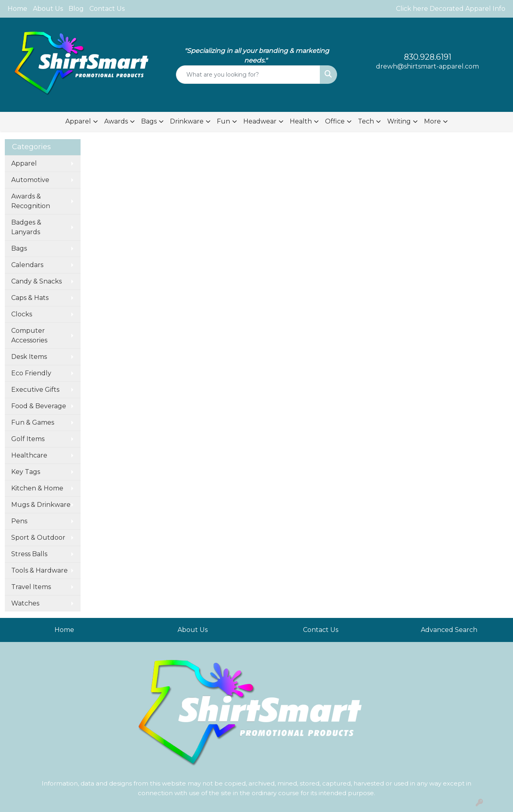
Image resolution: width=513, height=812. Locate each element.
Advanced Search (449, 630)
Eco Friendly (31, 373)
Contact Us (107, 9)
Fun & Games (33, 422)
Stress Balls (29, 554)
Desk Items (29, 357)
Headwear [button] (260, 121)
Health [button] (301, 121)
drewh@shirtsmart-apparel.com (427, 66)
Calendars (27, 265)
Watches (25, 603)
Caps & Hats (30, 298)
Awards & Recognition (31, 201)
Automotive (30, 180)
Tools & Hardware (39, 570)
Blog (76, 9)
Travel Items (31, 587)
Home (17, 9)
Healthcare (29, 455)
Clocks (22, 314)
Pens (19, 521)
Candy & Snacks (36, 281)
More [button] (432, 121)
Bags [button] (149, 121)
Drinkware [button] (187, 121)
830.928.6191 (428, 57)
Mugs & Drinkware (41, 505)
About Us (48, 9)
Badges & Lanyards (26, 227)
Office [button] (335, 121)
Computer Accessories (29, 335)
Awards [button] (116, 121)
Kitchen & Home (37, 488)
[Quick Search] (248, 75)
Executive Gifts (35, 390)
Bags (19, 248)
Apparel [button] (78, 121)
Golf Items (28, 439)
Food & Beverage (39, 406)
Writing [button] (399, 121)
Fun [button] (223, 121)
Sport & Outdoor (38, 538)
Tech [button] (366, 121)
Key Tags (26, 472)
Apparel (24, 163)
